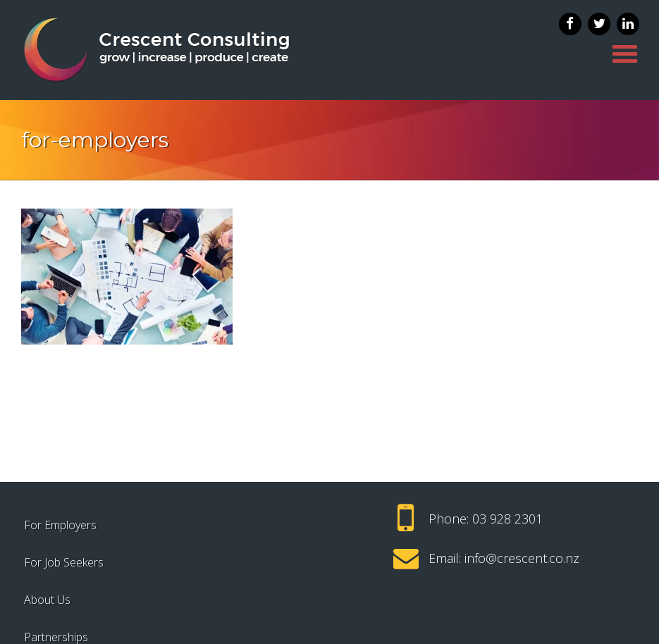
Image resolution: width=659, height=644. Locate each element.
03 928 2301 (507, 519)
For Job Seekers (64, 562)
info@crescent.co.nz (522, 558)
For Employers (60, 525)
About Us (47, 600)
